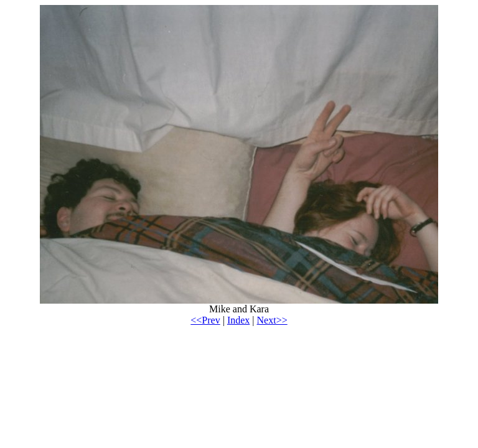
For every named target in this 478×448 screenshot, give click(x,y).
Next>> (272, 320)
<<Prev (205, 320)
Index (238, 320)
